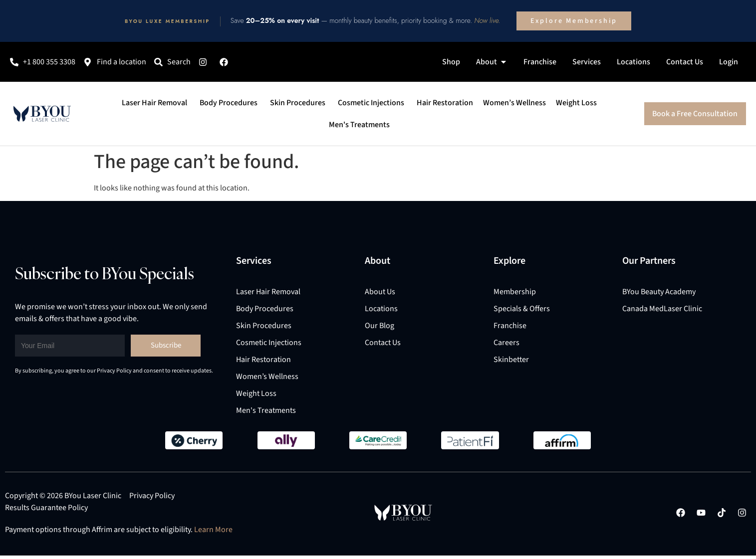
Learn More (213, 530)
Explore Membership (574, 21)
